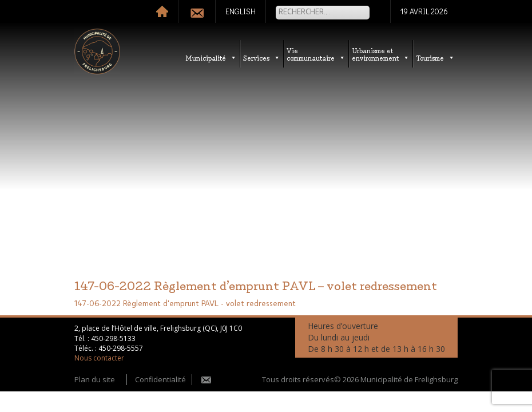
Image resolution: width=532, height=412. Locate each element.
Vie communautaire (316, 54)
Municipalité (211, 58)
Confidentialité (160, 379)
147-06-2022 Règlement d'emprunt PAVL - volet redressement (185, 304)
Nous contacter (99, 358)
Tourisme (435, 58)
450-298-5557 (121, 348)
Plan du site (95, 379)
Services (262, 58)
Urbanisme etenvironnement (381, 54)
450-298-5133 (113, 338)
